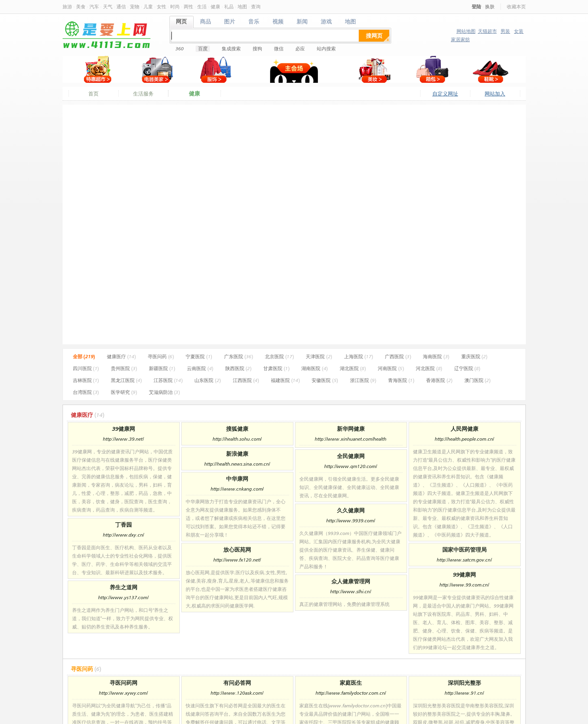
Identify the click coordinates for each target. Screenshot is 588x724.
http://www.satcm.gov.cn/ (464, 560)
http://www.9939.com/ (351, 521)
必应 (300, 49)
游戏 (326, 22)
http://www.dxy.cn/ (124, 535)
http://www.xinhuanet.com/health (351, 439)
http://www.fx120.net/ (237, 560)
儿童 (148, 7)
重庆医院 (474, 356)
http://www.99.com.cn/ (464, 585)
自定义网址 (445, 94)
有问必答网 (237, 683)
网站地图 (466, 31)
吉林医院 (86, 380)
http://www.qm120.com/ (351, 466)
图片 (230, 22)
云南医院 (200, 368)
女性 (162, 7)
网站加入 (495, 94)
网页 (182, 22)
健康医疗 (121, 356)
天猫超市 (487, 31)
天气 (108, 7)
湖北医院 (353, 368)
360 (180, 49)
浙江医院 (363, 380)
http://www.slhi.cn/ (351, 591)
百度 (203, 49)
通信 (121, 7)
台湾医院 (86, 392)
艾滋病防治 (164, 392)
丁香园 (124, 524)
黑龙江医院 (126, 380)
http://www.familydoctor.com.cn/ (351, 693)
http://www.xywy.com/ (123, 693)
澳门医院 (478, 380)
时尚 (175, 7)
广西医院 (398, 356)
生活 (202, 7)
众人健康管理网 (351, 581)
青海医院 (401, 380)
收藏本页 (516, 7)
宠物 (135, 7)
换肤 (490, 7)
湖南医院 (314, 368)
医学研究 (124, 392)
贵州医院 (124, 368)
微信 (279, 49)
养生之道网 (124, 587)
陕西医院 (238, 368)
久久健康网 (351, 510)
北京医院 (279, 356)
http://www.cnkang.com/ (237, 489)
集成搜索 (231, 49)
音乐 (254, 22)
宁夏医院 (199, 356)
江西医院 (246, 380)
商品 (206, 22)
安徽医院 (325, 380)
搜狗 (257, 49)
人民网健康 (464, 429)
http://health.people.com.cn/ (464, 439)
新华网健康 (351, 429)
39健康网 (124, 429)
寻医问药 (161, 356)
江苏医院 (168, 380)
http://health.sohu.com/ (237, 439)
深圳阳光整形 (464, 683)
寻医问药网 (124, 683)
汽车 (94, 7)
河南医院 (391, 368)
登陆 (476, 7)
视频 (278, 22)
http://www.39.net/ (123, 439)
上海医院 (359, 356)
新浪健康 (237, 454)
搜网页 (374, 35)
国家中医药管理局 (464, 549)
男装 (505, 31)
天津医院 (319, 356)
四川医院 (86, 368)
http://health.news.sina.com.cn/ (237, 464)
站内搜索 (326, 49)
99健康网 (464, 574)
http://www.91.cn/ (464, 693)
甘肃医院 (276, 368)
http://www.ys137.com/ (123, 597)
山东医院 (207, 380)
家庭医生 (351, 683)
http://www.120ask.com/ (237, 693)
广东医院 (239, 356)
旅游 (67, 7)
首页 (93, 94)
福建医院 (285, 380)
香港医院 (439, 380)
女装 (519, 31)
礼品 (229, 7)
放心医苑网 (237, 549)
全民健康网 (351, 456)
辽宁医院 (467, 368)
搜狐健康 (237, 429)
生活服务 (143, 94)
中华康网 (237, 479)
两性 (188, 7)
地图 (242, 7)
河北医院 (429, 368)
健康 (215, 7)
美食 (81, 7)
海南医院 (436, 356)
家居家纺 (461, 39)
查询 (256, 7)
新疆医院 (162, 368)
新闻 (302, 22)
